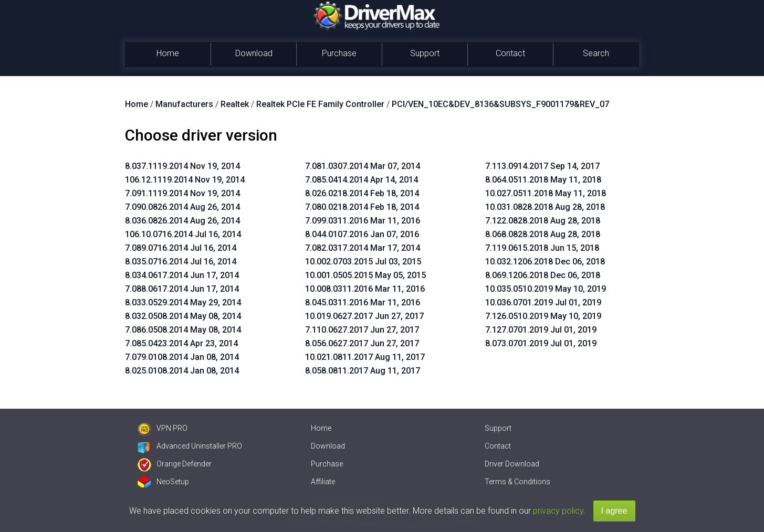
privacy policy (558, 511)
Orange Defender (175, 464)
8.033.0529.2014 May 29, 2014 (183, 302)
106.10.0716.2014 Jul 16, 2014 (183, 234)
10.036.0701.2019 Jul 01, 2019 (543, 302)
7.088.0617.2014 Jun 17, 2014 (182, 289)
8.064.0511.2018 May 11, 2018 (543, 180)
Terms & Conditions (517, 482)
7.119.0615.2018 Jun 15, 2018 (542, 248)
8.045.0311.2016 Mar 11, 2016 (363, 302)
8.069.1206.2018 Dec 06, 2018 (543, 275)
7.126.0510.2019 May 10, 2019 (543, 316)
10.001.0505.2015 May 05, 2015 (365, 275)
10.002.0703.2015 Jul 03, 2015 (363, 262)
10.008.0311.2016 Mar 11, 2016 (365, 289)
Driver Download (512, 464)
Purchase (339, 53)
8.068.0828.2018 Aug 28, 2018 (543, 234)
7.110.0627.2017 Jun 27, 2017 (362, 330)
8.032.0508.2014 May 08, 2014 (183, 316)
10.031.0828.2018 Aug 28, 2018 (545, 207)
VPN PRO (163, 428)
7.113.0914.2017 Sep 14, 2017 (542, 166)
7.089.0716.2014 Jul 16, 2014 (181, 248)
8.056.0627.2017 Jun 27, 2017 (362, 343)
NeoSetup (163, 482)
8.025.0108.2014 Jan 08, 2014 (182, 371)
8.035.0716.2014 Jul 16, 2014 (181, 262)
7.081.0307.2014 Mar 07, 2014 (363, 166)
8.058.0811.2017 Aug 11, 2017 (363, 371)
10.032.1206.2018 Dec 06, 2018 (545, 262)
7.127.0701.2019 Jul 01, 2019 (541, 330)
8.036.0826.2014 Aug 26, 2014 (182, 221)
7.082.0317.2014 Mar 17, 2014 (363, 248)
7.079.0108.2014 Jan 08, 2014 (182, 357)
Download (254, 53)
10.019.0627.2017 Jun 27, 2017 (364, 316)
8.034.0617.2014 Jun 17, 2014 (182, 275)
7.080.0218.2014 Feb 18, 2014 (362, 207)
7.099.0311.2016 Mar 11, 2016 (363, 221)
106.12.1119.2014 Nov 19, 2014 (185, 180)
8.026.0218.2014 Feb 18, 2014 (362, 193)
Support (425, 53)
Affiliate (323, 482)
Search (596, 53)
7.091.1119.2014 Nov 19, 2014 (182, 193)
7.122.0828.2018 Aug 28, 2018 (543, 221)
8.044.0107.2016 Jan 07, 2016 (362, 234)
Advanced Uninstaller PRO (190, 446)
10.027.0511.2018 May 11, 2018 (546, 193)
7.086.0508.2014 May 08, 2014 (183, 330)
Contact (510, 53)
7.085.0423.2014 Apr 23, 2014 (181, 343)
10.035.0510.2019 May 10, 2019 (546, 289)
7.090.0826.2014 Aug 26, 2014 (182, 207)
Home (168, 53)
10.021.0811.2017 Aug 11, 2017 (365, 357)
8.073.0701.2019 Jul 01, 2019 (541, 343)
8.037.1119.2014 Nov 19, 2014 (182, 166)
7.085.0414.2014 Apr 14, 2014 (362, 180)
